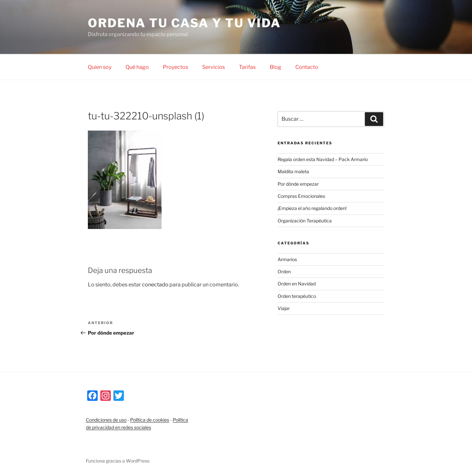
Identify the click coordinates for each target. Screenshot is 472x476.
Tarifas (247, 67)
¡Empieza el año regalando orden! (312, 208)
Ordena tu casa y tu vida (184, 23)
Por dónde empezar (298, 184)
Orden (284, 271)
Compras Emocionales (301, 196)
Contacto (307, 67)
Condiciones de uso (106, 420)
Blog (275, 67)
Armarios (287, 259)
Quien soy (100, 67)
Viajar (284, 308)
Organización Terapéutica (305, 221)
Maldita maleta (293, 171)
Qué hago (137, 67)
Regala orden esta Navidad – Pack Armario (323, 159)
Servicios (214, 67)
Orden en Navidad (297, 284)
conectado (155, 285)
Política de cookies (150, 420)
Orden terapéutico (297, 296)
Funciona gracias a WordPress (118, 461)
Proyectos (176, 67)
